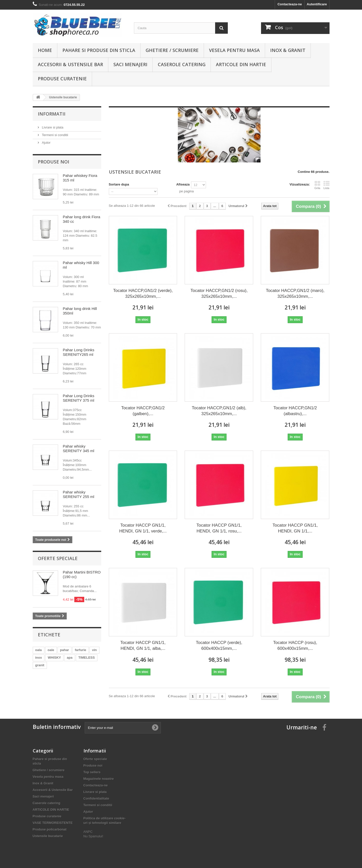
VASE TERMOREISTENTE (53, 823)
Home (45, 50)
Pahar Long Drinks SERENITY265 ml (79, 352)
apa (70, 658)
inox (39, 658)
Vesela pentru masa (234, 50)
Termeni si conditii (55, 135)
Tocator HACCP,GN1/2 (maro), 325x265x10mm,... (295, 293)
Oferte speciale (58, 558)
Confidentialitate (96, 798)
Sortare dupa (119, 184)
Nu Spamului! (93, 836)
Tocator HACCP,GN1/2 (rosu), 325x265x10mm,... (219, 293)
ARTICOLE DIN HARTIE (241, 64)
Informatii (52, 114)
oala (39, 650)
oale (51, 650)
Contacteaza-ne (290, 4)
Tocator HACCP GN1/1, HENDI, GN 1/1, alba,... (143, 645)
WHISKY (54, 658)
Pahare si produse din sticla (99, 50)
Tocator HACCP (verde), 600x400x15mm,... (219, 645)
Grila (317, 185)
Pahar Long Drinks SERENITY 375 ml (79, 398)
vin (94, 650)
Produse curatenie (62, 79)
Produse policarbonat (50, 829)
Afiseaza (183, 184)
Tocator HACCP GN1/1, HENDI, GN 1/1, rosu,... (219, 528)
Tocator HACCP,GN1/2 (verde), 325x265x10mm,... (143, 293)
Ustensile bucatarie (48, 836)
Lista (326, 185)
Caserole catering (182, 64)
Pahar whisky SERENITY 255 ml (79, 494)
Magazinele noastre (99, 779)
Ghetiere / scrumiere (172, 50)
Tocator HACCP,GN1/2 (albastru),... (295, 411)
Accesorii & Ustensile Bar (70, 64)
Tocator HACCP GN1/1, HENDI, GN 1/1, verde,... (143, 528)
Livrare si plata (52, 127)
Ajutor (46, 143)
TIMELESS (87, 658)
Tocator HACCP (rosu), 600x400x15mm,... (295, 645)
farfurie (81, 650)
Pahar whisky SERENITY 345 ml (79, 448)
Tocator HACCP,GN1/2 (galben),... (143, 411)
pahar (65, 650)
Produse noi (54, 162)
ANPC (88, 832)
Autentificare (317, 4)
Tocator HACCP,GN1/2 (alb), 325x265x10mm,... (219, 411)
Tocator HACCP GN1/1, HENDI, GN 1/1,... (295, 528)
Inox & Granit (288, 50)
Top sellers (92, 772)
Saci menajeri (130, 64)
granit (40, 665)
